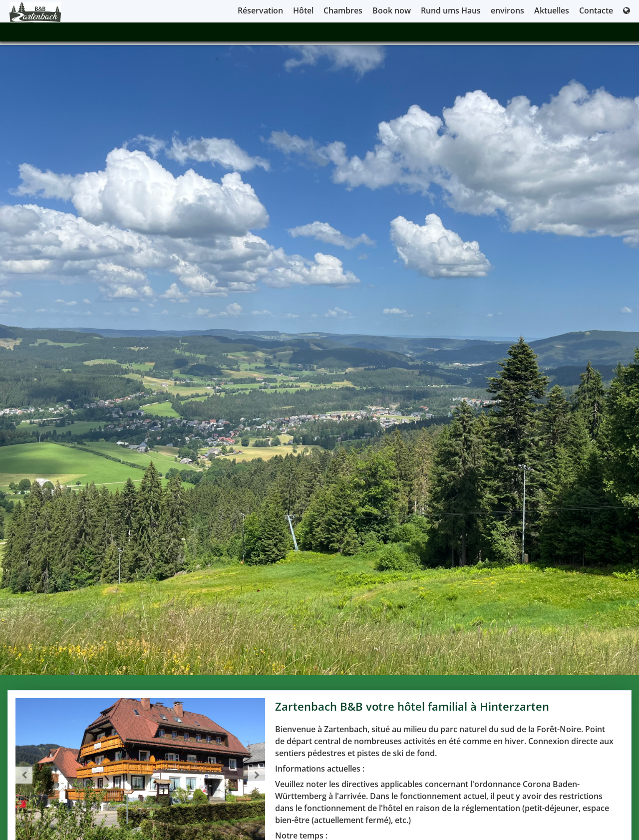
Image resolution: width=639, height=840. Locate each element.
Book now (392, 10)
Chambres (343, 10)
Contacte (596, 10)
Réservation (260, 10)
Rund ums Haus (451, 10)
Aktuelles (552, 10)
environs (507, 10)
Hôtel (303, 10)
